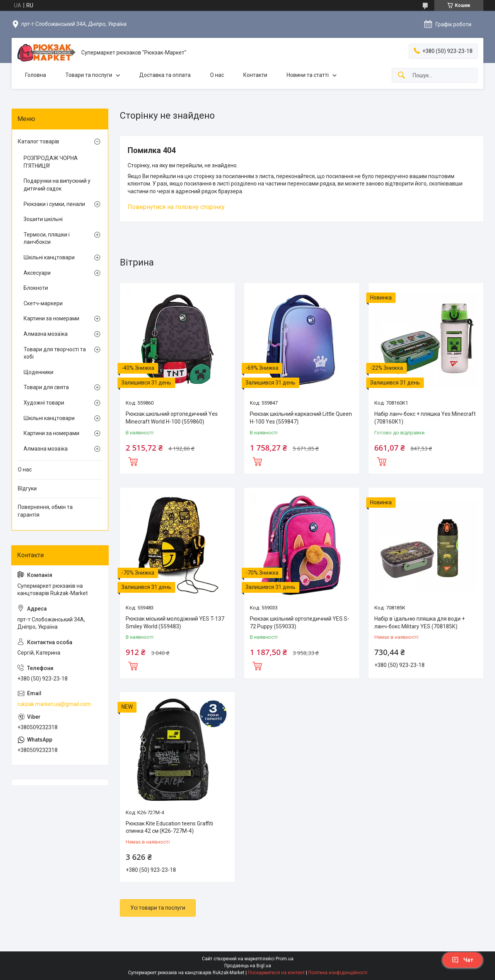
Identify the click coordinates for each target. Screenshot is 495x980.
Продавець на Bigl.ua (248, 966)
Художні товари (44, 403)
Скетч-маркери (43, 303)
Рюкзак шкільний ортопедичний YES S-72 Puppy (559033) (300, 623)
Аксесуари (37, 273)
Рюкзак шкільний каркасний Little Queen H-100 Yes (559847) (301, 418)
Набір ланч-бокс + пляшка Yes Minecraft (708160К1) (425, 418)
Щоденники (38, 372)
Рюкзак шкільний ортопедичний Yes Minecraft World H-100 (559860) (172, 418)
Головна (36, 75)
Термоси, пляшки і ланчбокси (47, 238)
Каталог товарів (38, 141)
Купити (133, 461)
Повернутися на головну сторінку (176, 207)
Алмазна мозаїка (46, 334)
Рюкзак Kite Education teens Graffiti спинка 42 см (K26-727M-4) (169, 827)
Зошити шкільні (43, 219)
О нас (217, 75)
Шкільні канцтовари (49, 257)
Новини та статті (308, 75)
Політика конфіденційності (338, 973)
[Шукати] (401, 76)
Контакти (255, 75)
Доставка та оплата (165, 75)
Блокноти (36, 288)
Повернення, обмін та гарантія (45, 511)
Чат (463, 960)
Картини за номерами (51, 318)
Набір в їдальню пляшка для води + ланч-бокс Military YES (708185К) (420, 623)
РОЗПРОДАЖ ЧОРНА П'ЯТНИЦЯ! (51, 162)
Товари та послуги (89, 75)
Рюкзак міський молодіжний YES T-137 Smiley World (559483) (175, 623)
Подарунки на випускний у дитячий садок (57, 185)
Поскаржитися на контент (276, 973)
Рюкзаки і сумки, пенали (54, 204)
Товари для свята (46, 387)
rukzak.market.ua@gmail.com (54, 704)
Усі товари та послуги (158, 908)
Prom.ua (285, 959)
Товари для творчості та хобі (55, 353)
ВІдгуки (27, 488)
